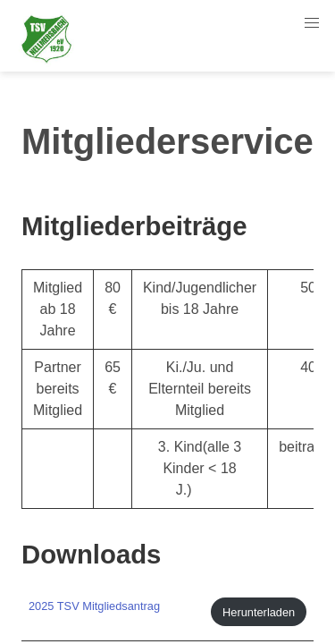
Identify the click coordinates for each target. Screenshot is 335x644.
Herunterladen (259, 612)
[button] (312, 23)
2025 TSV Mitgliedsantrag (94, 606)
